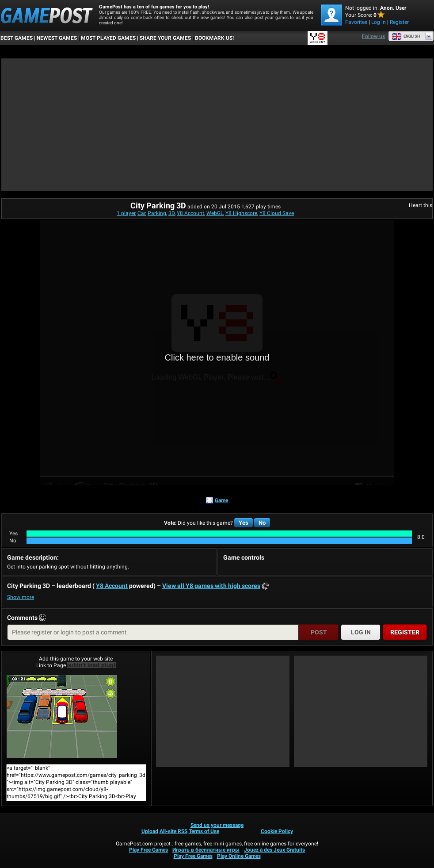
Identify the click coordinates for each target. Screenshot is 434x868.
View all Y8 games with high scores (211, 586)
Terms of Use (204, 831)
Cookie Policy (277, 831)
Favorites (356, 22)
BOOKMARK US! (214, 38)
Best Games (17, 38)
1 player (126, 213)
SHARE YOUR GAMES (165, 38)
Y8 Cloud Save (277, 213)
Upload (150, 831)
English (406, 36)
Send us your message (217, 825)
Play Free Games (148, 850)
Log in (379, 22)
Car (141, 213)
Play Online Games (239, 856)
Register (399, 22)
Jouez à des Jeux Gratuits (274, 850)
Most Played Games (108, 38)
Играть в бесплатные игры (206, 850)
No (262, 523)
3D (171, 213)
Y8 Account (190, 213)
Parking (157, 213)
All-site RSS (173, 831)
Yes (244, 523)
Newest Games (57, 38)
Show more (21, 597)
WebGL (215, 213)
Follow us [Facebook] (373, 36)
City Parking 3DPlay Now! (62, 717)
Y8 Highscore (241, 213)
